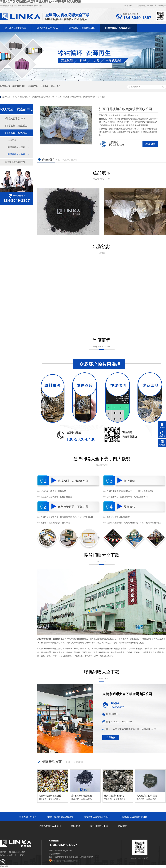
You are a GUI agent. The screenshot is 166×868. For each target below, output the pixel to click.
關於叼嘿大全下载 (99, 826)
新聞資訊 (76, 826)
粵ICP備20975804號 (17, 852)
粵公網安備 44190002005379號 (63, 861)
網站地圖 (162, 6)
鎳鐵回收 (44, 86)
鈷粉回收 (12, 140)
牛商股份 (13, 855)
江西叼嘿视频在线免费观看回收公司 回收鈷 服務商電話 (82, 97)
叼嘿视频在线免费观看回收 (119, 28)
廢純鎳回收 (56, 86)
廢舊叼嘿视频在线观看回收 (16, 162)
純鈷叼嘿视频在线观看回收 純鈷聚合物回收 (60, 796)
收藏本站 (128, 6)
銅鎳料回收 (33, 86)
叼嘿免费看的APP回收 (47, 28)
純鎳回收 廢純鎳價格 (114, 796)
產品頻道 (24, 97)
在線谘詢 (150, 144)
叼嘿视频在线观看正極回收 (18, 147)
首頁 (15, 97)
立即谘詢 (111, 737)
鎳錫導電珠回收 (19, 86)
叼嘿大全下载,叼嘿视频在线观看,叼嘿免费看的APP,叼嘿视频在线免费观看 (41, 2)
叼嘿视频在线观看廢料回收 (82, 28)
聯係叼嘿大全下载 (145, 6)
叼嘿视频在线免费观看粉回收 (18, 154)
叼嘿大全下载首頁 (17, 28)
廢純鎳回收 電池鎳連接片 (84, 796)
